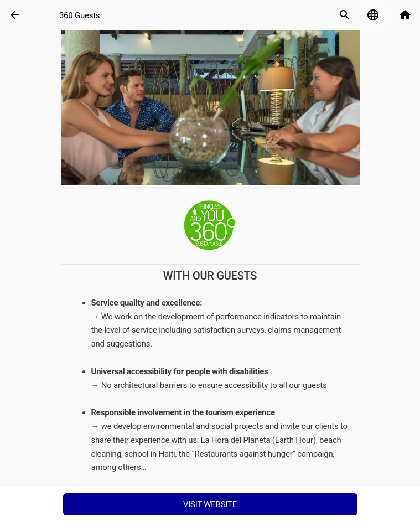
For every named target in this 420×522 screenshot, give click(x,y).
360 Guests (79, 15)
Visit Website (210, 504)
